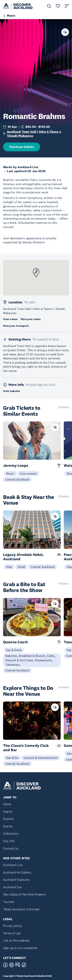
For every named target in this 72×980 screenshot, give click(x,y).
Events (8, 826)
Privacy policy (13, 926)
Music (10, 473)
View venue (10, 319)
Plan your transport (16, 326)
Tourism (9, 902)
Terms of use (12, 933)
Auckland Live (13, 865)
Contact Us (11, 848)
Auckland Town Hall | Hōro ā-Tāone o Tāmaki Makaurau (34, 134)
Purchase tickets (22, 147)
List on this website (16, 940)
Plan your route (31, 319)
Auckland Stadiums (16, 880)
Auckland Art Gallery (17, 872)
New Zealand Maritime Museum (24, 894)
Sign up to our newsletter (20, 948)
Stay (9, 567)
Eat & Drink (14, 650)
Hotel (22, 567)
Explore (8, 819)
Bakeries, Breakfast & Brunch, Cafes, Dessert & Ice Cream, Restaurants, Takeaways (30, 660)
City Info (9, 841)
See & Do (12, 758)
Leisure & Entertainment (41, 758)
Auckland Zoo (12, 887)
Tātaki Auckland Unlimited (21, 909)
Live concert (28, 473)
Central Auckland (17, 479)
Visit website (12, 391)
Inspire (8, 812)
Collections (11, 834)
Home (7, 804)
